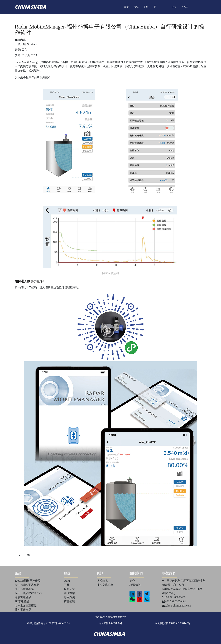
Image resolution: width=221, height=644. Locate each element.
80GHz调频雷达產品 (27, 585)
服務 (136, 7)
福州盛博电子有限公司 (60, 62)
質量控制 (69, 601)
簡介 (132, 581)
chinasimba (30, 7)
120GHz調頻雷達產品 (28, 581)
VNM (185, 7)
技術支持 (69, 589)
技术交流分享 (105, 585)
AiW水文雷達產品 (26, 606)
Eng (174, 7)
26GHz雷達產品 (24, 589)
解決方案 (69, 593)
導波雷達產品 (23, 597)
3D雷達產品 (22, 601)
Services (32, 44)
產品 (127, 7)
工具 (24, 50)
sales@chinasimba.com (177, 606)
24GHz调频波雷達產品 (28, 593)
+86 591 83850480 (174, 597)
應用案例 (69, 597)
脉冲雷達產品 (23, 610)
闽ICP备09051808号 (110, 623)
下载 (146, 7)
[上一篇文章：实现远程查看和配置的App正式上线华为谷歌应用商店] (26, 555)
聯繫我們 (135, 585)
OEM (67, 581)
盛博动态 (102, 581)
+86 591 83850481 (174, 601)
